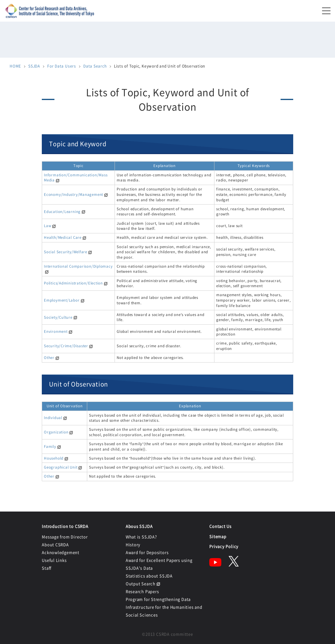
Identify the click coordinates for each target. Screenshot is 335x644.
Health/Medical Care (63, 237)
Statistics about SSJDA (149, 576)
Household (54, 458)
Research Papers (142, 591)
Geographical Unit (61, 467)
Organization (56, 432)
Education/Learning (62, 211)
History (133, 544)
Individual (53, 418)
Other (49, 357)
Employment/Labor (62, 300)
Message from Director (65, 537)
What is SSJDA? (141, 537)
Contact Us (220, 526)
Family (50, 446)
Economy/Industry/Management (74, 194)
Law (48, 226)
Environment (56, 331)
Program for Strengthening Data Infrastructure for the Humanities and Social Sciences (164, 607)
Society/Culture (58, 317)
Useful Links (54, 560)
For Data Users (62, 66)
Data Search (95, 66)
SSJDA (34, 66)
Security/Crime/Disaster (66, 346)
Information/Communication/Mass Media (76, 178)
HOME (15, 66)
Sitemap (218, 536)
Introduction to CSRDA (65, 526)
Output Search (141, 583)
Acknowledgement (61, 552)
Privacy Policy (224, 546)
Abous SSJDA (139, 526)
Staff (47, 568)
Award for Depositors (147, 552)
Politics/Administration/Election (73, 283)
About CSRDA (55, 544)
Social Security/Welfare (66, 252)
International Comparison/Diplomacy (78, 266)
